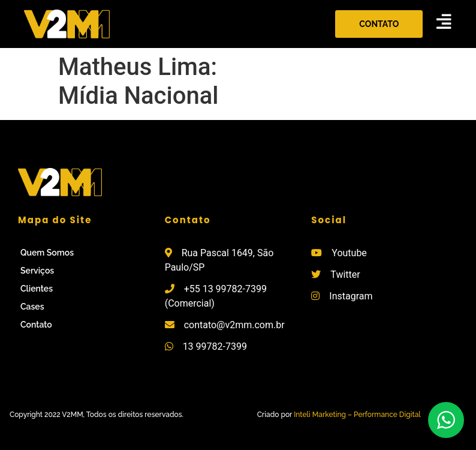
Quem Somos (47, 253)
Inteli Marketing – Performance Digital (357, 415)
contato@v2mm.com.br (234, 325)
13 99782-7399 (215, 346)
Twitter (345, 274)
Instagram (351, 296)
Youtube (349, 253)
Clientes (37, 289)
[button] (379, 24)
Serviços (37, 271)
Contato (36, 325)
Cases (32, 307)
